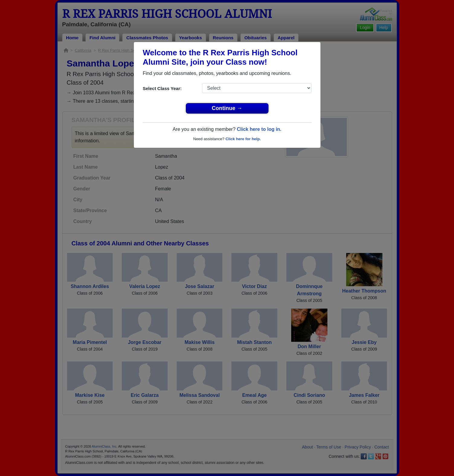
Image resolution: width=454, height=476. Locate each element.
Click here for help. (243, 139)
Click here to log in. (259, 129)
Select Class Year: (162, 88)
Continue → (227, 108)
